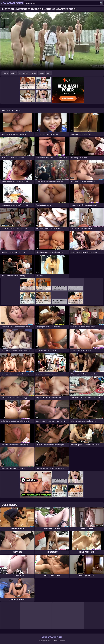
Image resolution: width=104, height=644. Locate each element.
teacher (26, 73)
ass (20, 73)
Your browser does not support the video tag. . (52, 41)
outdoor (41, 73)
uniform (5, 73)
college (34, 73)
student (13, 73)
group (49, 73)
